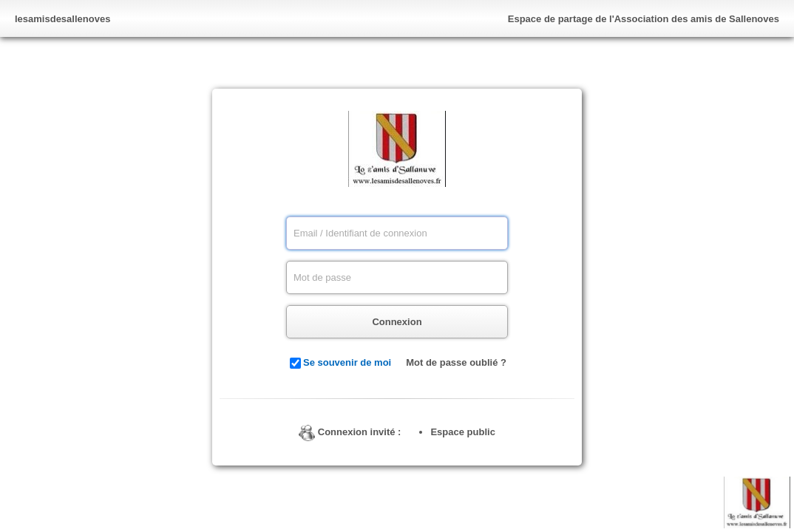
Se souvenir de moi (347, 362)
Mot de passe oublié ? (456, 362)
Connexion (397, 322)
